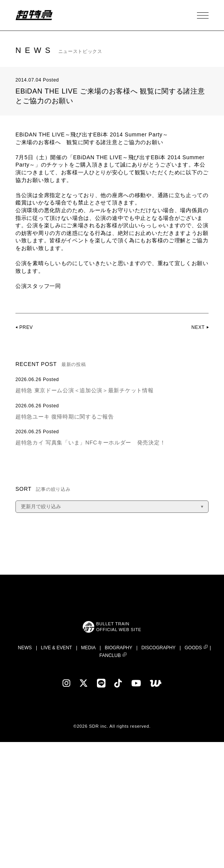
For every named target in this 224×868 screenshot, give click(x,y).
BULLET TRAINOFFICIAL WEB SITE (119, 627)
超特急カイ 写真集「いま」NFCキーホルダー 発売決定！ (90, 443)
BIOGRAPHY (118, 648)
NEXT (198, 327)
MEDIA (88, 648)
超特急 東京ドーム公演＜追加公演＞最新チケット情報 (84, 390)
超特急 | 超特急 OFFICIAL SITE (35, 15)
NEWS (25, 648)
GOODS (193, 648)
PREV (26, 327)
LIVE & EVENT (57, 648)
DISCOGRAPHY (159, 648)
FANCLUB (110, 656)
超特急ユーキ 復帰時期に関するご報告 (65, 417)
